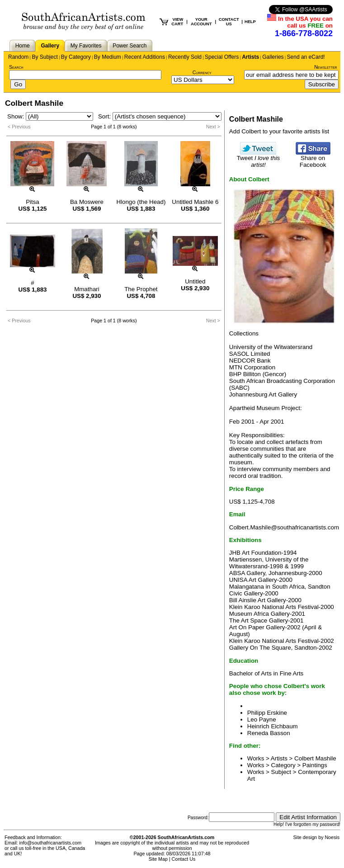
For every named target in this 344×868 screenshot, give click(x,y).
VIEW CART (177, 22)
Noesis (332, 837)
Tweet (259, 159)
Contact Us (184, 859)
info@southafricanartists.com (51, 843)
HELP (250, 22)
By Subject (45, 57)
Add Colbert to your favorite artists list (279, 131)
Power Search (130, 46)
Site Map (158, 859)
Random (18, 57)
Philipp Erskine (267, 713)
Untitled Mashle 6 (195, 202)
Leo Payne (262, 719)
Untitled (195, 281)
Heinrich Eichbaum (273, 726)
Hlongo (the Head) (141, 202)
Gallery (50, 46)
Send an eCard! (306, 57)
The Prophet (141, 289)
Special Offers (222, 57)
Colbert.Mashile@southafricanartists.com (284, 527)
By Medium (108, 57)
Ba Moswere (87, 202)
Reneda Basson (269, 733)
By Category (76, 57)
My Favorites (86, 46)
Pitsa (33, 202)
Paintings (315, 765)
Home (23, 46)
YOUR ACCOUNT (201, 22)
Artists (250, 57)
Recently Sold (185, 57)
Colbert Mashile (315, 758)
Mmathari (87, 289)
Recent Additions (145, 57)
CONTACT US (229, 22)
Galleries (273, 57)
